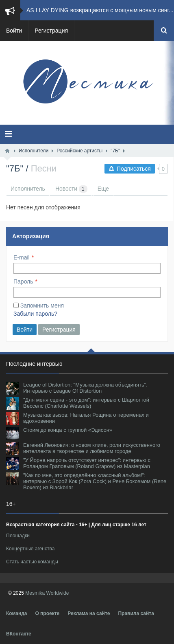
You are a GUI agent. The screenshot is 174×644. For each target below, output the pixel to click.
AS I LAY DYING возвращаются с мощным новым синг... (100, 10)
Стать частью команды (32, 562)
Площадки (18, 536)
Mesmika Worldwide (47, 593)
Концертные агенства (30, 549)
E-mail (22, 257)
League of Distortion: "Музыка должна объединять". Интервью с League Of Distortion (85, 388)
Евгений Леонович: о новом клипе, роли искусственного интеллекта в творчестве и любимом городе (92, 448)
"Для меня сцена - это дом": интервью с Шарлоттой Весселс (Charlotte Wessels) (86, 403)
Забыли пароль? (35, 314)
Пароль (23, 281)
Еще (103, 189)
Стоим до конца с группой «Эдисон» (68, 430)
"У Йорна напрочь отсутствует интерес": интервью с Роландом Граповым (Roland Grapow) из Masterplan (87, 463)
